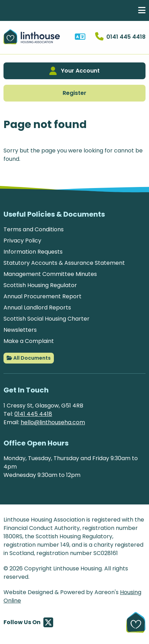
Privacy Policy (22, 241)
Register (74, 93)
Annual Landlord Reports (37, 308)
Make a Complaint (29, 341)
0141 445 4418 (33, 414)
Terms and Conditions (34, 229)
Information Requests (33, 252)
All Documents (29, 358)
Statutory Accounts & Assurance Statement (64, 263)
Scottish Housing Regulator (40, 285)
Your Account (74, 71)
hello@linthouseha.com (53, 422)
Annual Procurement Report (42, 296)
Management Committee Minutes (50, 274)
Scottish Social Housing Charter (47, 319)
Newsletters (20, 330)
